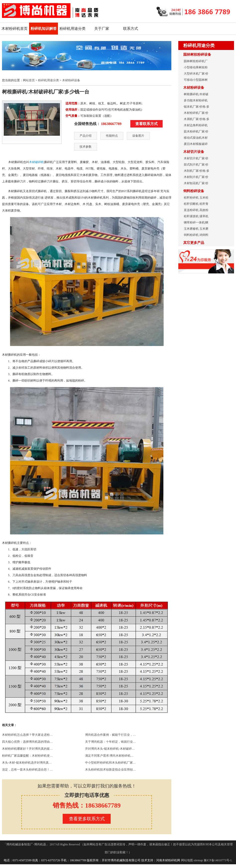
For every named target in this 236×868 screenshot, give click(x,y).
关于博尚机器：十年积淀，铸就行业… (110, 742)
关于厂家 (102, 29)
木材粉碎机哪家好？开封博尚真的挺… (27, 749)
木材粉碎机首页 (15, 29)
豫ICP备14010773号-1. (218, 860)
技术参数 (86, 147)
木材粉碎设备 (71, 80)
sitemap (198, 860)
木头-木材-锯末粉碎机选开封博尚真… (27, 763)
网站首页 (29, 80)
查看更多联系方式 (87, 819)
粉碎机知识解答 (44, 29)
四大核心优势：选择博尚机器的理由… (27, 742)
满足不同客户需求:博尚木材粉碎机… (109, 756)
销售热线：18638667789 (87, 805)
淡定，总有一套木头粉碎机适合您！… (27, 770)
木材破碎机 (37, 162)
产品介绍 (86, 136)
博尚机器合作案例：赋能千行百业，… (110, 735)
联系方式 (131, 29)
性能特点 (112, 136)
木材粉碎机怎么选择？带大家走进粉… (27, 735)
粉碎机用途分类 (72, 29)
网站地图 (187, 860)
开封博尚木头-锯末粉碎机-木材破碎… (110, 749)
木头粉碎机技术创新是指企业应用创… (110, 770)
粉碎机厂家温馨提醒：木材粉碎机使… (27, 756)
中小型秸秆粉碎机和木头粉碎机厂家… (110, 763)
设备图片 (138, 136)
